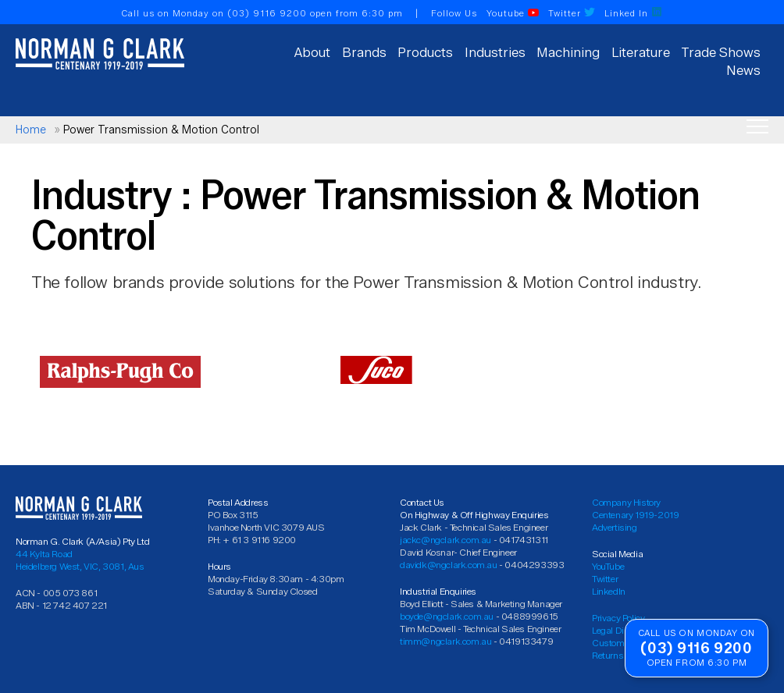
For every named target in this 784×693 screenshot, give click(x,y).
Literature (641, 52)
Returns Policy (620, 655)
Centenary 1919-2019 (635, 515)
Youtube (513, 13)
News (743, 70)
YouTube (608, 566)
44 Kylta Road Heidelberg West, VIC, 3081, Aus (80, 560)
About (312, 52)
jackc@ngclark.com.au (445, 540)
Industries (495, 52)
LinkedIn (609, 591)
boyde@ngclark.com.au (447, 616)
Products (425, 52)
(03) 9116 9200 (267, 13)
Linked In (633, 13)
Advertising (615, 527)
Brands (364, 52)
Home (31, 130)
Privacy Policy (618, 618)
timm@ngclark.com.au (445, 641)
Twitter (572, 13)
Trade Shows (721, 52)
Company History (626, 502)
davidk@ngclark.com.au (449, 565)
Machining (568, 52)
